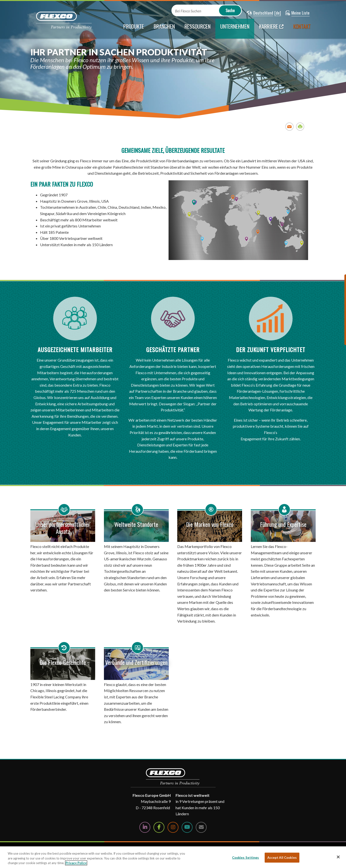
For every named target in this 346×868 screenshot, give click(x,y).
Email (290, 126)
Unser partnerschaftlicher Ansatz (63, 528)
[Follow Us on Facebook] (159, 827)
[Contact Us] (201, 827)
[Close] (338, 857)
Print (300, 126)
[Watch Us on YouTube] (187, 827)
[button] (260, 13)
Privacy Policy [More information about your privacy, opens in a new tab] (76, 863)
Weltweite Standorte (136, 524)
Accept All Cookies (282, 857)
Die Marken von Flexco (210, 524)
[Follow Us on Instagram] (173, 827)
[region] (173, 857)
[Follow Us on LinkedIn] (145, 827)
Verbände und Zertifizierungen (136, 662)
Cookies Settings (246, 857)
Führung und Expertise (283, 524)
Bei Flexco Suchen (188, 11)
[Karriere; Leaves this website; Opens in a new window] (271, 29)
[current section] (235, 29)
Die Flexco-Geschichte (63, 662)
